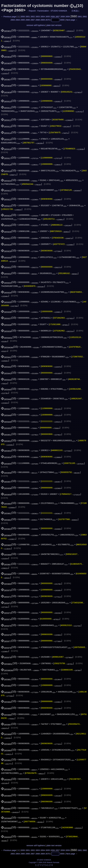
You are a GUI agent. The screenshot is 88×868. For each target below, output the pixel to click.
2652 (33, 17)
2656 (53, 17)
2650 (23, 17)
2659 (68, 17)
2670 (48, 20)
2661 (80, 17)
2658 (63, 17)
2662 (85, 17)
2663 (13, 20)
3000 (62, 20)
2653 (38, 17)
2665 (23, 20)
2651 (28, 17)
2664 (18, 20)
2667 (33, 20)
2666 (28, 20)
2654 (43, 17)
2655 (48, 17)
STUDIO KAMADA (59, 11)
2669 (43, 20)
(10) (9, 30)
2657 (58, 17)
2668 (38, 20)
